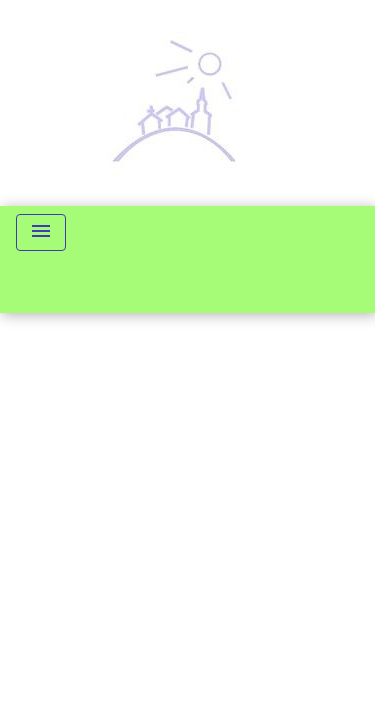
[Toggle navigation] (41, 232)
